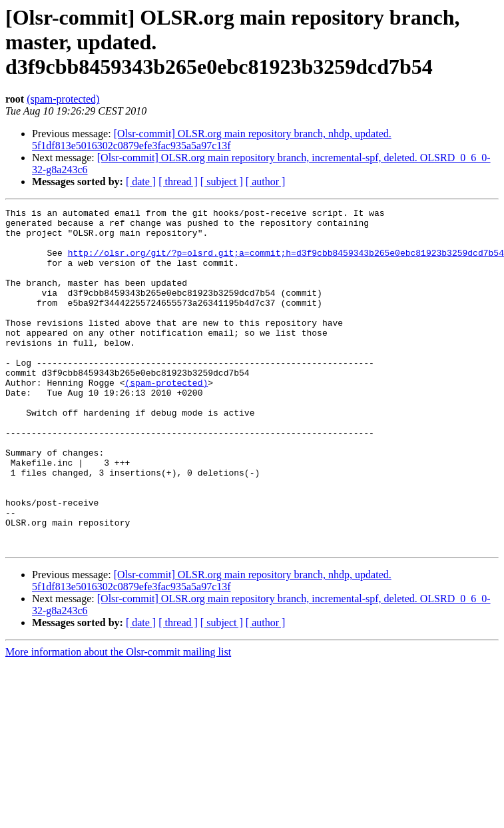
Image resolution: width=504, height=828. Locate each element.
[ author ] (266, 182)
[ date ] (141, 182)
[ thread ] (178, 182)
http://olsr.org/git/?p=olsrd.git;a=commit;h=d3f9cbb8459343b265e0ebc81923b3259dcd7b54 (286, 262)
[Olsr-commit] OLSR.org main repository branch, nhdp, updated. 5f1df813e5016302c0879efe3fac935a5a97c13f (212, 140)
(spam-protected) (63, 99)
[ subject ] (222, 182)
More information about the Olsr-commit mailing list (118, 720)
